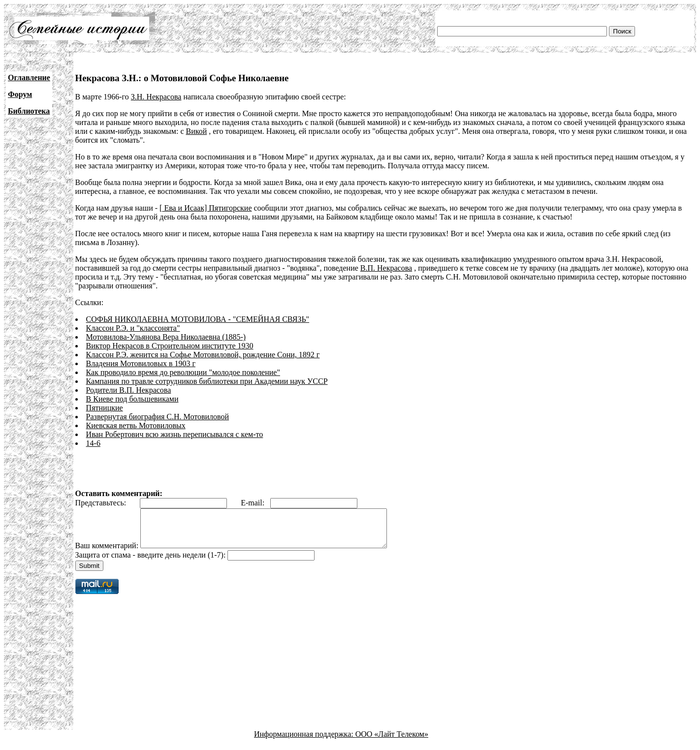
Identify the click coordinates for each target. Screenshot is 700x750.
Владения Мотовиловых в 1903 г (141, 363)
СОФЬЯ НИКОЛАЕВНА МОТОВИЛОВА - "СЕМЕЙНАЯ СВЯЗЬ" (198, 319)
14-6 (93, 443)
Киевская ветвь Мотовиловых (136, 425)
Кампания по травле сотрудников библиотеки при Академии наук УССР (207, 381)
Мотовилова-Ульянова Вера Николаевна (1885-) (166, 337)
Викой (197, 131)
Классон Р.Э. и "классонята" (133, 328)
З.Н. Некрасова (156, 97)
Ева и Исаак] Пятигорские (207, 208)
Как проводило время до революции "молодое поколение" (183, 372)
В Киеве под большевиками (132, 399)
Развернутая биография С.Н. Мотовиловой (158, 417)
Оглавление (29, 78)
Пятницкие (105, 408)
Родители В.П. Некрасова (129, 390)
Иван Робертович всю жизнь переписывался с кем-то (175, 434)
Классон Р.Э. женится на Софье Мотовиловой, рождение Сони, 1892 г (203, 355)
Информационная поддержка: (305, 741)
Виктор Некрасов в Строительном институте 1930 (170, 346)
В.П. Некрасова (386, 268)
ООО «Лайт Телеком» (392, 741)
